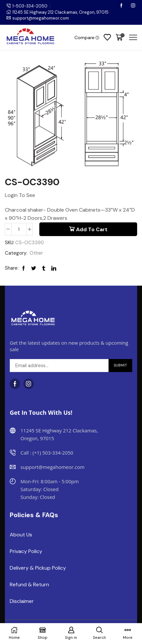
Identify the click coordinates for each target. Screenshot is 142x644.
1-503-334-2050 (30, 6)
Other (36, 253)
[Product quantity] (19, 229)
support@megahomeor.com (41, 18)
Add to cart (92, 229)
